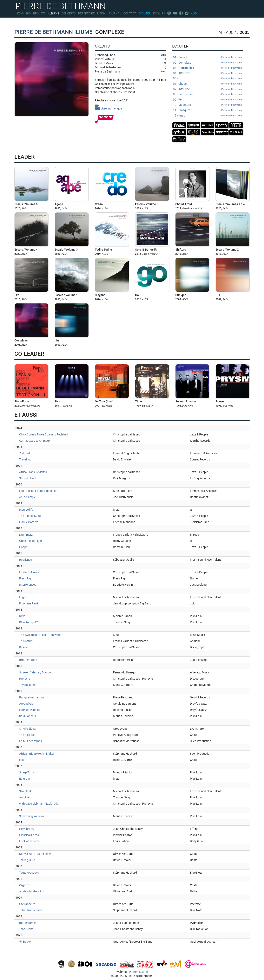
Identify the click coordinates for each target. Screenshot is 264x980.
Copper (24, 547)
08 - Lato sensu (208, 94)
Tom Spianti (140, 972)
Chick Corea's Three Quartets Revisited (44, 434)
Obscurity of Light (31, 541)
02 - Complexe (208, 63)
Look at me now (29, 841)
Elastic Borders (29, 522)
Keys (22, 616)
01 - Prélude (208, 57)
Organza (25, 885)
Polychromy (27, 829)
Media (101, 13)
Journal (115, 13)
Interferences (28, 585)
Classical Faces (29, 835)
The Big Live (27, 735)
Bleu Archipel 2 (29, 622)
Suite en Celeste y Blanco (35, 672)
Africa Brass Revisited (33, 472)
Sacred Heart (28, 478)
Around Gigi (27, 704)
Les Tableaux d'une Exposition (38, 491)
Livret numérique (108, 108)
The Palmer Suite (30, 516)
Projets (39, 13)
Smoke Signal (28, 729)
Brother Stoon (28, 660)
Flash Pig (25, 578)
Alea (194, 13)
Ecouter (145, 13)
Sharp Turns (27, 772)
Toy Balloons (27, 685)
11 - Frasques (208, 110)
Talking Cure (27, 860)
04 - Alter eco (208, 73)
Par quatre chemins (32, 697)
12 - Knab (208, 116)
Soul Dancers (28, 716)
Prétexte (25, 679)
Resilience (25, 560)
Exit (22, 760)
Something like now (32, 816)
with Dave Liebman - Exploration (40, 804)
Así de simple (27, 497)
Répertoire (86, 13)
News (20, 13)
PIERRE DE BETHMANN (61, 6)
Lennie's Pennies (30, 710)
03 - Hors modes (208, 68)
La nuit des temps (31, 741)
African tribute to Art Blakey (37, 754)
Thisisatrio (26, 641)
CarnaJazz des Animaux (35, 441)
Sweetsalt (25, 791)
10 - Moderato (208, 105)
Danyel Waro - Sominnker (35, 854)
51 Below (25, 942)
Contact (130, 13)
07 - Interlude (208, 89)
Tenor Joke (26, 929)
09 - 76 (208, 100)
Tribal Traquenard (30, 910)
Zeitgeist (25, 453)
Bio (28, 13)
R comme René (29, 603)
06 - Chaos (208, 84)
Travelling (25, 459)
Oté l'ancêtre (27, 904)
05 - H (208, 78)
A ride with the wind (32, 891)
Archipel (24, 797)
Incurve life (26, 510)
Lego (22, 597)
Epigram (25, 779)
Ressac (24, 647)
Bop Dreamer (28, 923)
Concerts (69, 13)
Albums (53, 13)
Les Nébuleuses (29, 572)
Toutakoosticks (29, 873)
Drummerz (26, 535)
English (159, 13)
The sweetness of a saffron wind (40, 635)
